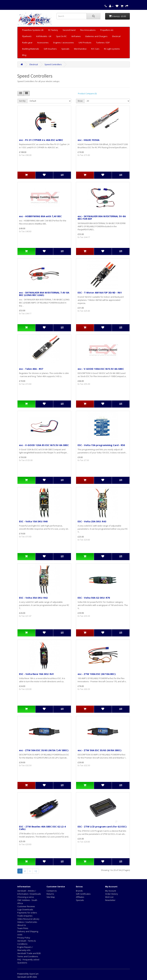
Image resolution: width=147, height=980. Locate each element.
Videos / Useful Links (27, 922)
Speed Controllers (53, 64)
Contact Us (52, 891)
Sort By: (22, 101)
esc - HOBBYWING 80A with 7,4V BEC (40, 216)
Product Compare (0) (87, 94)
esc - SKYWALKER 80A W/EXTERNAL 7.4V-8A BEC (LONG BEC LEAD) (44, 294)
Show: (80, 101)
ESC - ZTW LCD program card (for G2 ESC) (102, 826)
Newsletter (110, 900)
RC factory (53, 30)
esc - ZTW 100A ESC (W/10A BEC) (97, 674)
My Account (111, 891)
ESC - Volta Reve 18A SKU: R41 (36, 674)
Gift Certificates (83, 894)
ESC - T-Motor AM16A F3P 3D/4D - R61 (100, 292)
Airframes (76, 36)
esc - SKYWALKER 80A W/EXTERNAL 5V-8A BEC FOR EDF (102, 218)
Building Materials (31, 49)
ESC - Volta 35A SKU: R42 (33, 598)
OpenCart (34, 974)
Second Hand (69, 30)
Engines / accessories (64, 43)
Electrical (116, 36)
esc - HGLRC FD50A (88, 140)
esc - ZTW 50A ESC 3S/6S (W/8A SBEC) (100, 750)
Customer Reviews (26, 906)
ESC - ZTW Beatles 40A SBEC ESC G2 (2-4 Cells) (42, 828)
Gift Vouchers (50, 49)
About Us (22, 925)
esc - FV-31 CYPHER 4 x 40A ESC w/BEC (41, 140)
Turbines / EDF (103, 43)
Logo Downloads (25, 909)
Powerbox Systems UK (33, 30)
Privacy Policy (24, 938)
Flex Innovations (88, 30)
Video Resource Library (28, 919)
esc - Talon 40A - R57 (31, 369)
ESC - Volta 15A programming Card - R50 (101, 445)
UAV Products (85, 43)
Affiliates (80, 897)
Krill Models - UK (44, 36)
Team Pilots (23, 928)
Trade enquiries (25, 916)
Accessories (43, 43)
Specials (65, 49)
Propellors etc (107, 30)
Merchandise (80, 49)
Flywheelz (27, 36)
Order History (112, 894)
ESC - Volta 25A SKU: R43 (92, 521)
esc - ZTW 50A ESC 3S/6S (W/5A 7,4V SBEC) (44, 750)
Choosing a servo (26, 897)
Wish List (109, 897)
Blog (24, 55)
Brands (79, 891)
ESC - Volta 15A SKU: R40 (33, 521)
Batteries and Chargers (96, 36)
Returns (50, 894)
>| (36, 871)
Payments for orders (27, 913)
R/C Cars (95, 49)
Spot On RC (61, 36)
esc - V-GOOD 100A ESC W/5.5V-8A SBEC (101, 369)
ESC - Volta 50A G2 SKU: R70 (94, 598)
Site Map (51, 897)
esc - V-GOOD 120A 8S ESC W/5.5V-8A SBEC (44, 445)
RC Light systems (112, 49)
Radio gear (27, 43)
